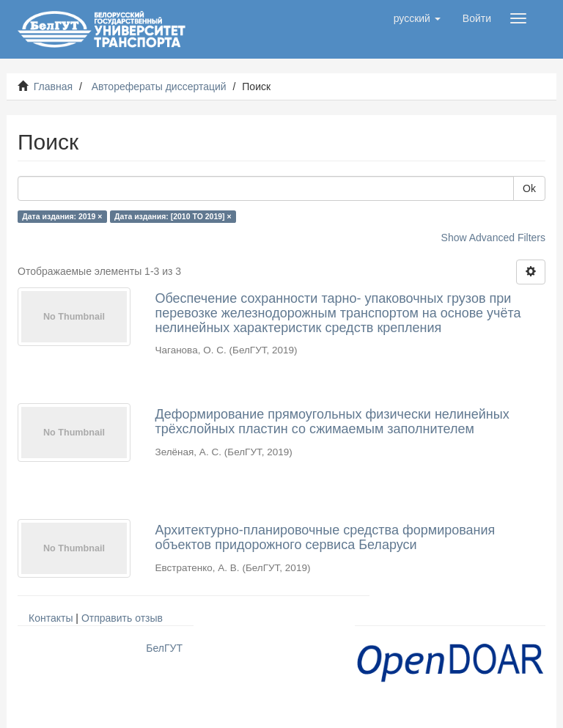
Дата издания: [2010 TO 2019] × (173, 216)
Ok (529, 188)
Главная (53, 87)
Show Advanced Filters (493, 238)
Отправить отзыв (122, 618)
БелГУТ (164, 648)
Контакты (51, 618)
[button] (417, 18)
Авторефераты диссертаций (159, 87)
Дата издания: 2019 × (62, 216)
